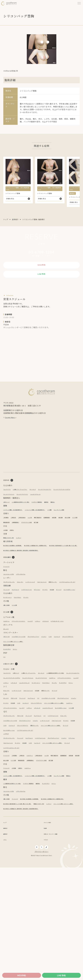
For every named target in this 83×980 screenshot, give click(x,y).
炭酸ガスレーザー (10, 615)
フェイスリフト (9, 497)
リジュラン (62, 680)
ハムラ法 (41, 535)
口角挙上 (15, 552)
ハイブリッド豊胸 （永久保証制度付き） (18, 522)
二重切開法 (7, 535)
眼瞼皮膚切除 (37, 539)
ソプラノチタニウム (29, 602)
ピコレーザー (28, 610)
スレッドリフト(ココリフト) (64, 497)
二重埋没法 (18, 535)
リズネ (71, 680)
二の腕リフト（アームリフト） (28, 497)
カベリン (20, 693)
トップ (6, 219)
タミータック (47, 497)
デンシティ (35, 635)
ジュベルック (8, 685)
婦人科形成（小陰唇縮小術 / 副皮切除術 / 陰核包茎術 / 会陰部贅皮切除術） (31, 577)
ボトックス (7, 672)
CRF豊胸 (73, 522)
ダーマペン (63, 622)
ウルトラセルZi (24, 635)
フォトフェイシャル (59, 610)
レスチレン (52, 660)
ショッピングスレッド (11, 507)
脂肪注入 (75, 514)
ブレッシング (8, 622)
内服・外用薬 (8, 643)
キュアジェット (21, 622)
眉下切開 (7, 544)
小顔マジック (8, 514)
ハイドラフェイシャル (37, 622)
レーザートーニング (43, 610)
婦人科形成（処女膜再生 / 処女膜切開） (18, 568)
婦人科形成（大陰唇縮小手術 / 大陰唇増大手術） (52, 568)
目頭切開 (75, 535)
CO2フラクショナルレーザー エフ (31, 615)
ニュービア (42, 660)
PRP (5, 700)
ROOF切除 (26, 539)
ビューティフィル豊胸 (11, 527)
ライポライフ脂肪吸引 (53, 514)
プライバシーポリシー (42, 964)
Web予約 (22, 975)
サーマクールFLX (10, 635)
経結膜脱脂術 (64, 535)
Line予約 (61, 975)
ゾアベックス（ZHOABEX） (25, 660)
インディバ (26, 560)
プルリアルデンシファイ (47, 680)
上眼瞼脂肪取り (50, 539)
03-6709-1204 (41, 252)
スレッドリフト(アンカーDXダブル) (16, 502)
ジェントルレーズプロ (11, 602)
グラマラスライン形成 (66, 539)
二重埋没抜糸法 (30, 535)
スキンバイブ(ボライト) (24, 685)
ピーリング (7, 627)
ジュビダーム (8, 660)
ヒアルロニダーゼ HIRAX (13, 664)
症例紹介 (15, 219)
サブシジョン (52, 622)
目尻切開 (7, 539)
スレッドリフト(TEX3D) (60, 502)
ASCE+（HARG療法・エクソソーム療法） (50, 685)
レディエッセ (63, 660)
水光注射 (73, 622)
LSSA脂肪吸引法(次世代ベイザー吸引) (29, 514)
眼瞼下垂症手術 (52, 535)
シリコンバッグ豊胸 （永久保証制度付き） (51, 522)
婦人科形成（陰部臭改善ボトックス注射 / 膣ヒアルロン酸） (25, 572)
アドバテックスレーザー (12, 610)
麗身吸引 (66, 514)
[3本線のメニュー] (79, 3)
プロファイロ (8, 680)
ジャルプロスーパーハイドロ (26, 680)
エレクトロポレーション (23, 627)
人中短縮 (7, 552)
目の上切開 (16, 539)
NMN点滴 (19, 643)
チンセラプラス (9, 693)
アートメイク (8, 594)
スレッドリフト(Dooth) (40, 502)
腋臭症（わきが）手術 (11, 560)
